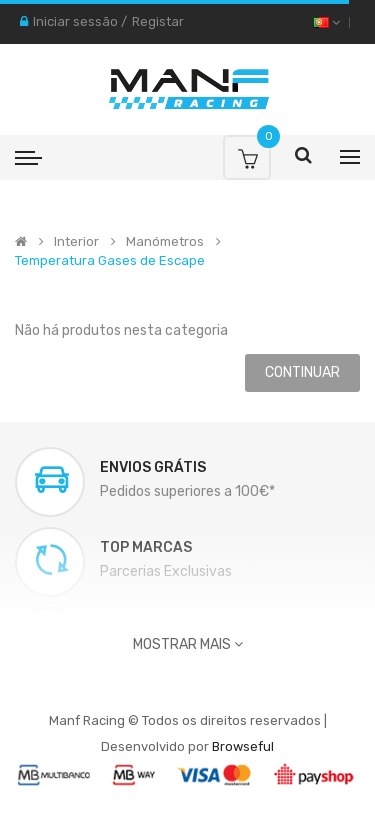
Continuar (302, 372)
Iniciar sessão (75, 21)
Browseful (243, 746)
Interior (76, 242)
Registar (158, 21)
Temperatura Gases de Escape (110, 261)
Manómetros (165, 242)
